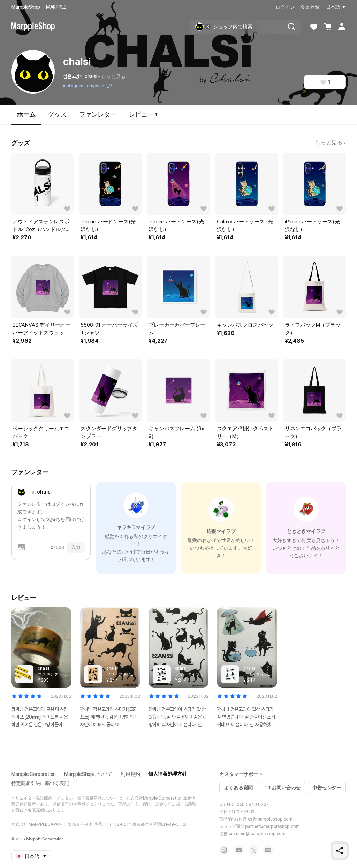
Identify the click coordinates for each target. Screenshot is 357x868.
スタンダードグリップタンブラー (109, 432)
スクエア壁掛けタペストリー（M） (245, 432)
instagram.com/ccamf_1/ (88, 86)
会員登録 (310, 7)
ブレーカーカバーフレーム (177, 329)
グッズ (57, 114)
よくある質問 (238, 788)
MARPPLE (56, 7)
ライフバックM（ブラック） (313, 329)
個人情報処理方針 (167, 774)
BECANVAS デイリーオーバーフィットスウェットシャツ (41, 329)
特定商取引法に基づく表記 (40, 783)
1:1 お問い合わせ (283, 788)
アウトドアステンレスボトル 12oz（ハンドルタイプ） (42, 226)
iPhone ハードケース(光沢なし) (108, 225)
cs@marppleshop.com (270, 819)
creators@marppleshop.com (257, 834)
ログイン (285, 7)
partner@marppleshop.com (272, 826)
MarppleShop (26, 7)
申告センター (327, 788)
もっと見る (113, 76)
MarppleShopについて (88, 774)
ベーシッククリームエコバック (41, 432)
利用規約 (130, 774)
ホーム (26, 117)
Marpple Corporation (33, 774)
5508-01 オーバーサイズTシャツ (109, 329)
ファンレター (98, 114)
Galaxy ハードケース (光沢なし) (245, 225)
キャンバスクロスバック (245, 325)
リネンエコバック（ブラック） (313, 432)
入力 (76, 547)
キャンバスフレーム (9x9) (176, 432)
